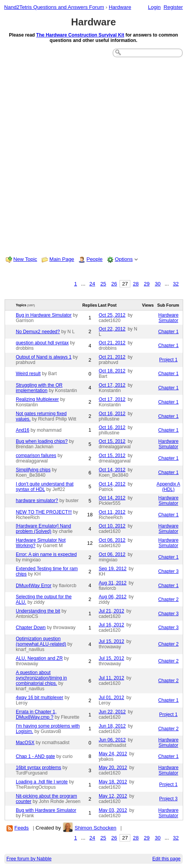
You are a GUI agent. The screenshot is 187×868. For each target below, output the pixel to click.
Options (124, 259)
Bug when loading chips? (42, 441)
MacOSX (25, 743)
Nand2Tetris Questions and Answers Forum (54, 7)
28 (136, 284)
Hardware (120, 7)
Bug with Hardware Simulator (46, 810)
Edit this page (166, 859)
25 (103, 284)
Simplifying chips (33, 470)
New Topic (25, 259)
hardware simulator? (37, 501)
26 (114, 284)
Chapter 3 (168, 571)
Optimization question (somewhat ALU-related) (41, 641)
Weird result (28, 374)
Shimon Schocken (95, 828)
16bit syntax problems (39, 768)
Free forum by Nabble (29, 859)
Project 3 (168, 799)
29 (147, 284)
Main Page (62, 259)
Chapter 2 (168, 599)
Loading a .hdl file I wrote (42, 782)
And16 (23, 430)
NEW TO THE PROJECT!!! (44, 512)
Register (173, 7)
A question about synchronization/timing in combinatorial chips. (41, 678)
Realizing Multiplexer (37, 399)
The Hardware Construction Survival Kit (80, 35)
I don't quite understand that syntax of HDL (45, 487)
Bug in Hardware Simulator (44, 315)
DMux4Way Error (34, 586)
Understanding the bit (38, 611)
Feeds (21, 828)
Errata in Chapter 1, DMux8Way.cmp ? (36, 714)
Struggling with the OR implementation (39, 388)
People (94, 259)
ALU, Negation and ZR (39, 658)
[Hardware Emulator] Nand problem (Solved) (43, 529)
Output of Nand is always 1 (44, 357)
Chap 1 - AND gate (35, 756)
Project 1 (168, 360)
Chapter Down (31, 628)
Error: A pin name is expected (46, 554)
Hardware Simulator (168, 318)
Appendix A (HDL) (168, 487)
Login (154, 7)
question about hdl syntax (42, 343)
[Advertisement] (93, 156)
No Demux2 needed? (38, 332)
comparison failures (36, 456)
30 (158, 284)
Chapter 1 (168, 332)
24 (92, 284)
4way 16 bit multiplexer (40, 698)
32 (176, 284)
